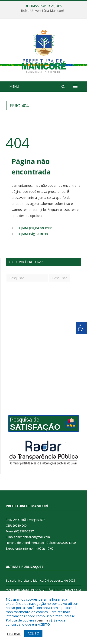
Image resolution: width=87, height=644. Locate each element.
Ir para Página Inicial (33, 234)
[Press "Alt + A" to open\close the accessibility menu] (81, 328)
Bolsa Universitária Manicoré (42, 11)
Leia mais (44, 620)
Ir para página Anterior (35, 228)
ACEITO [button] (33, 633)
